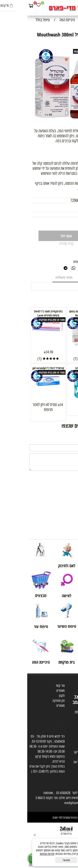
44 (58, 352)
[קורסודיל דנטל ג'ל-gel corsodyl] (21, 388)
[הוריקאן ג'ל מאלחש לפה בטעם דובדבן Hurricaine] (57, 347)
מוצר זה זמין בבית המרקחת (60, 51)
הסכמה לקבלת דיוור (66, 727)
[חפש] (67, 6)
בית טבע (72, 691)
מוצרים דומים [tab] (61, 277)
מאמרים (33, 691)
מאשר (39, 860)
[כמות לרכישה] (63, 224)
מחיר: (70, 214)
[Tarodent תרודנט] (57, 400)
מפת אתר (71, 707)
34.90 (22, 352)
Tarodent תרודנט (57, 368)
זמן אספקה (31, 701)
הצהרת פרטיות (68, 722)
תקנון (35, 696)
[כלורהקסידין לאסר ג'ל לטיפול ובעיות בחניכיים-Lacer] (21, 333)
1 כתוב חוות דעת (64, 249)
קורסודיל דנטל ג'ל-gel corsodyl (21, 368)
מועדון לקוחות (69, 686)
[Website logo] (39, 8)
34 (58, 405)
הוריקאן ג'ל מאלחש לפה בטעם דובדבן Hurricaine (57, 313)
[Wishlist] (11, 6)
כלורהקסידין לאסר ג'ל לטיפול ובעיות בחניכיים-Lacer (21, 313)
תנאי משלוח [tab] (37, 277)
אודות (74, 681)
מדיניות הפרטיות (20, 854)
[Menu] (74, 6)
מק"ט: (70, 200)
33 (64, 214)
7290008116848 (54, 200)
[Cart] (4, 6)
